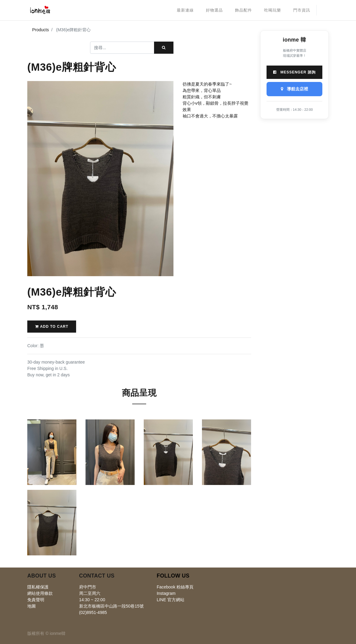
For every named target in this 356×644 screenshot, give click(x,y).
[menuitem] (185, 10)
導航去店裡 (294, 89)
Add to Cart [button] (52, 327)
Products (40, 30)
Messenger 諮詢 (294, 72)
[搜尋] (164, 48)
